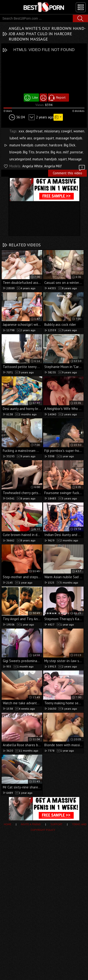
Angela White (33, 166)
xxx (21, 131)
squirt (63, 159)
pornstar (77, 152)
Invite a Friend (31, 824)
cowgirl (67, 131)
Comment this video (69, 172)
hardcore (56, 145)
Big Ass (56, 152)
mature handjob (21, 145)
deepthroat (34, 131)
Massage (75, 159)
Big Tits (29, 152)
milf (66, 152)
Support (56, 824)
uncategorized (20, 159)
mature (38, 159)
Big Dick (70, 145)
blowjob (15, 152)
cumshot (41, 145)
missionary (52, 131)
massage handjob (69, 138)
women (79, 131)
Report (61, 97)
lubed (14, 138)
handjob (51, 159)
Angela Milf (53, 166)
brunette (43, 152)
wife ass (26, 138)
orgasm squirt (44, 138)
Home (8, 824)
